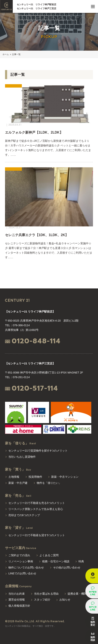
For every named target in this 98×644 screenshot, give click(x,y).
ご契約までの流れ (19, 555)
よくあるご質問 (49, 555)
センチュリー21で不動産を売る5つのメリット (37, 503)
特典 (81, 561)
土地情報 (14, 477)
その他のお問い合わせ (67, 568)
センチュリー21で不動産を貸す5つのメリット (37, 535)
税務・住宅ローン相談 (56, 561)
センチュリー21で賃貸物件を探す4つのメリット (38, 451)
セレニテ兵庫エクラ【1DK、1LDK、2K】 (37, 235)
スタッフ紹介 (42, 600)
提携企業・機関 (77, 594)
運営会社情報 (17, 600)
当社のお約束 (17, 594)
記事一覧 (16, 54)
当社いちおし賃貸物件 (22, 457)
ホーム (6, 54)
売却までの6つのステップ (24, 515)
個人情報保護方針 (19, 606)
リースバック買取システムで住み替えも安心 (36, 509)
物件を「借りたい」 (49, 483)
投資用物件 (35, 477)
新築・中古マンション (65, 477)
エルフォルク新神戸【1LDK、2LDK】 (34, 132)
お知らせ (65, 600)
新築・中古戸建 (18, 483)
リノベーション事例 (21, 561)
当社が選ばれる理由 (46, 594)
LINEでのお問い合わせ (22, 573)
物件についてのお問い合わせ (26, 568)
